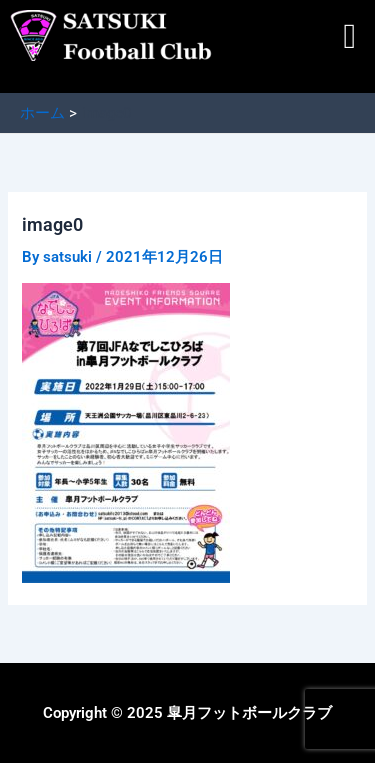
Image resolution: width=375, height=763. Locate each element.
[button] (350, 36)
